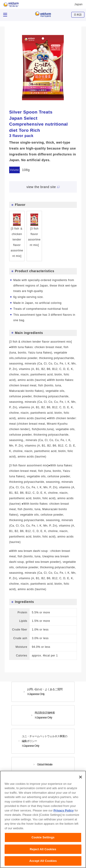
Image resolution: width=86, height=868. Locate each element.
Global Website (45, 765)
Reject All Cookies (43, 851)
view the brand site (41, 187)
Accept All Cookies (43, 863)
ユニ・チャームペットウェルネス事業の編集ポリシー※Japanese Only (44, 741)
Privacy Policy (64, 812)
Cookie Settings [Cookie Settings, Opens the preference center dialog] (43, 839)
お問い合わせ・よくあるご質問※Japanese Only (45, 692)
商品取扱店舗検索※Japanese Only (45, 715)
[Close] (80, 779)
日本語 (78, 15)
